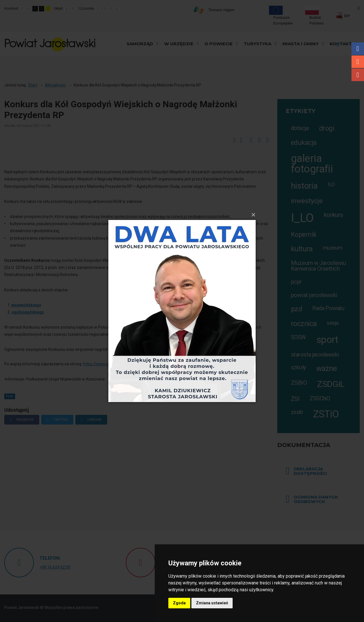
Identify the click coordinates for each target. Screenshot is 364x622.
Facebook (358, 49)
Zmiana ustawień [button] (212, 603)
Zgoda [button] (179, 603)
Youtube (358, 75)
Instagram (358, 62)
